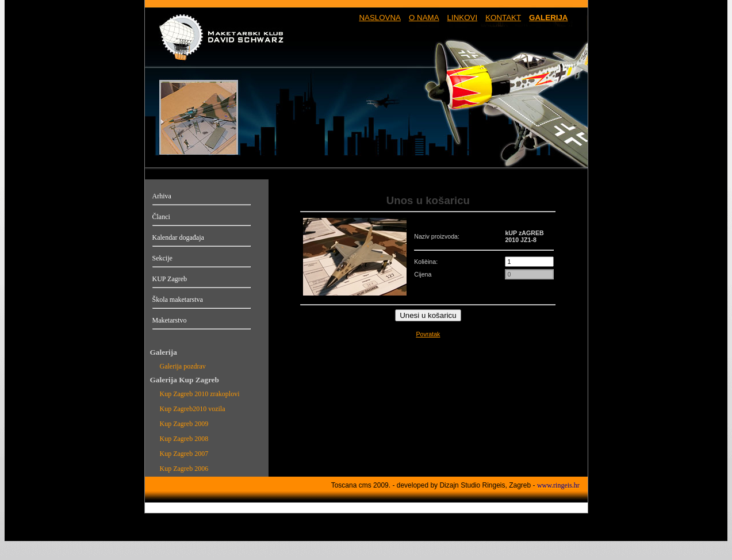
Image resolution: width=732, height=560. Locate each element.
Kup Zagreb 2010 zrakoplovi (200, 394)
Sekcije (162, 258)
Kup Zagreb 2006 (184, 469)
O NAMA (424, 18)
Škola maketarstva (178, 300)
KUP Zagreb (170, 279)
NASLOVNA (380, 18)
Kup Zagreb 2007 (184, 454)
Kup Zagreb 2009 (184, 424)
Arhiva (162, 196)
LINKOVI (463, 18)
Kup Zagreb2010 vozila (193, 409)
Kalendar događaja (178, 237)
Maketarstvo (170, 320)
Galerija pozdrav (183, 366)
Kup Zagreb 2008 (184, 439)
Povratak (428, 334)
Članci (161, 217)
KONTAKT (503, 18)
